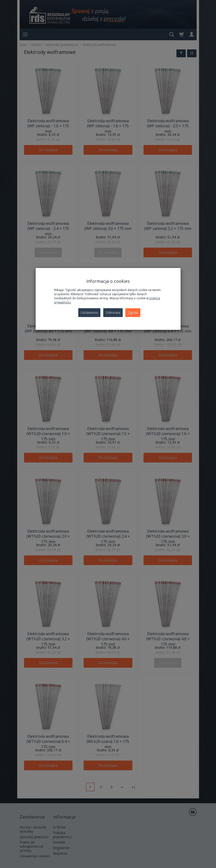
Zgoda (133, 312)
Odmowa (113, 312)
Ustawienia (89, 312)
